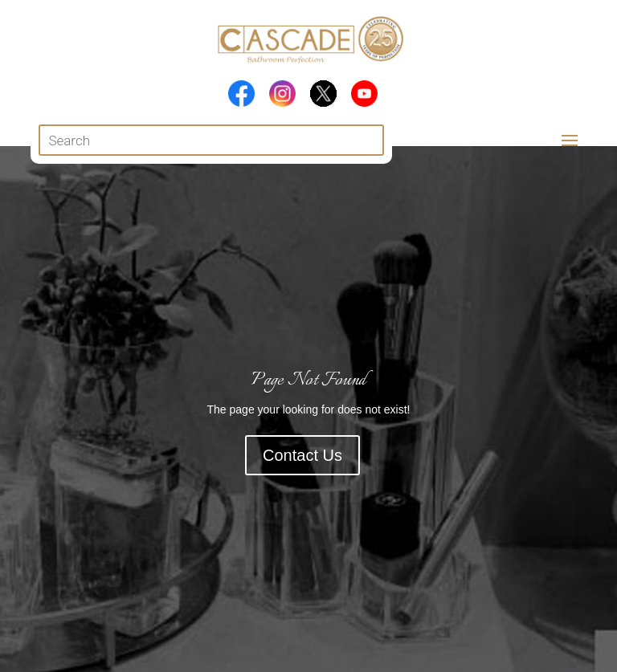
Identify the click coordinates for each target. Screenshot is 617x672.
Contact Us (302, 455)
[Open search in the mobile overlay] (211, 140)
